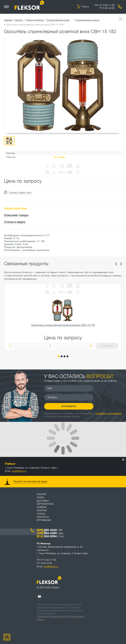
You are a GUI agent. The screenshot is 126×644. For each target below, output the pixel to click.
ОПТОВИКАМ (44, 520)
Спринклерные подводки (60, 20)
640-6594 (47, 536)
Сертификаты (45, 504)
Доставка (43, 501)
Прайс (41, 497)
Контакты (43, 517)
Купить (107, 346)
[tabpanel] (63, 317)
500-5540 (47, 530)
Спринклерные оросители (89, 20)
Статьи (41, 514)
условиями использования (109, 413)
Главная (8, 20)
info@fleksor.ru (19, 471)
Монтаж (42, 510)
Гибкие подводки (35, 20)
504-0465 (47, 533)
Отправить (69, 406)
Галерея (42, 507)
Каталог (19, 20)
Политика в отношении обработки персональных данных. (61, 618)
